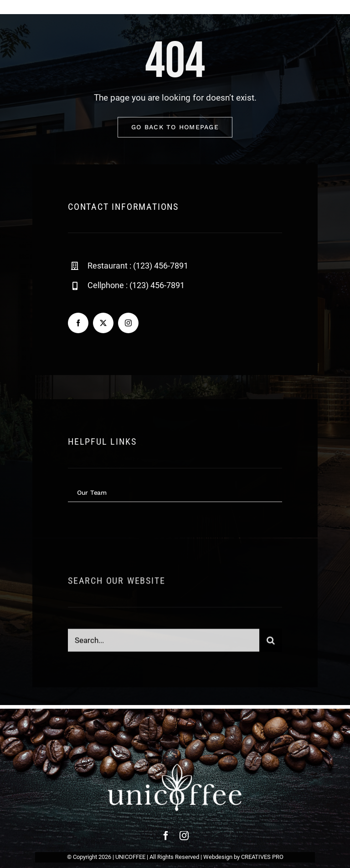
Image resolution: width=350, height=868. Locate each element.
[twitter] (103, 323)
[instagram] (128, 323)
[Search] (271, 644)
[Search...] (164, 644)
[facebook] (78, 323)
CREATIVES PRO (262, 857)
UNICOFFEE (130, 857)
